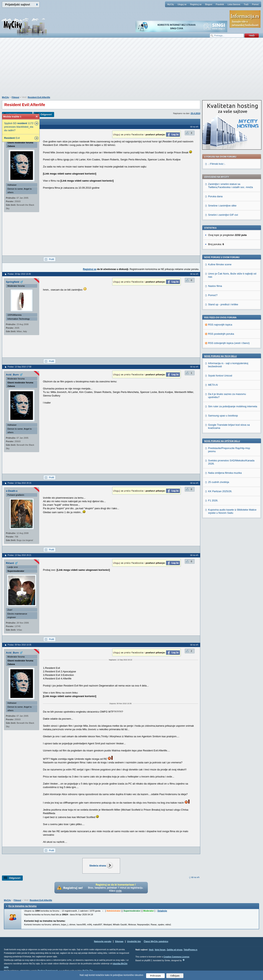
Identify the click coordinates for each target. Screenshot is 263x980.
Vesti (151, 950)
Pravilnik (220, 4)
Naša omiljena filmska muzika (225, 473)
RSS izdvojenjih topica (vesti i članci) (229, 343)
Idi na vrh (195, 877)
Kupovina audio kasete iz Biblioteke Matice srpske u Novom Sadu (232, 511)
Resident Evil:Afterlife (39, 97)
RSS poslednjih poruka (221, 334)
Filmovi (15, 97)
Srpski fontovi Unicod (220, 376)
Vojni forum (160, 950)
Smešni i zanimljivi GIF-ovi (223, 215)
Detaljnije (162, 911)
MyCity (171, 4)
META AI (213, 385)
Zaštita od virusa (174, 950)
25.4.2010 (195, 113)
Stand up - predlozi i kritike (223, 304)
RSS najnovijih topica (220, 325)
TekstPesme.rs (190, 950)
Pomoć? (213, 295)
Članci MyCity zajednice (156, 941)
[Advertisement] (132, 69)
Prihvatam (155, 976)
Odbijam (175, 976)
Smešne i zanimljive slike (222, 206)
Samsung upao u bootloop (223, 416)
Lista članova (234, 4)
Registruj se (196, 4)
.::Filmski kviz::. (217, 164)
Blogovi (209, 4)
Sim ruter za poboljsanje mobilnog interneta (233, 406)
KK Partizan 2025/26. (220, 491)
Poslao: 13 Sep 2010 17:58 (20, 367)
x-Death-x (12, 491)
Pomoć (255, 4)
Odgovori (46, 114)
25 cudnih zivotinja (219, 482)
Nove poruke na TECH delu (220, 356)
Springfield (13, 282)
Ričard (10, 563)
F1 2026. (213, 500)
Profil (51, 259)
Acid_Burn (12, 375)
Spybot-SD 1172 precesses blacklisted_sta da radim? (19, 127)
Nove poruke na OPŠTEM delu (222, 441)
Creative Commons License (176, 957)
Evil (12, 138)
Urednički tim (134, 941)
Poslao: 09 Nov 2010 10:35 (20, 645)
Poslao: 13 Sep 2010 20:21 (20, 555)
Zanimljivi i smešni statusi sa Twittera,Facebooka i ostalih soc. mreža (230, 186)
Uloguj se (182, 4)
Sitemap (119, 941)
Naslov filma (215, 286)
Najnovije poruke (103, 941)
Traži (246, 4)
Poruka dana (215, 196)
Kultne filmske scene (220, 264)
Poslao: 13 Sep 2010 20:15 (20, 483)
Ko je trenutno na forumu (22, 906)
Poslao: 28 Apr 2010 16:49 (19, 274)
